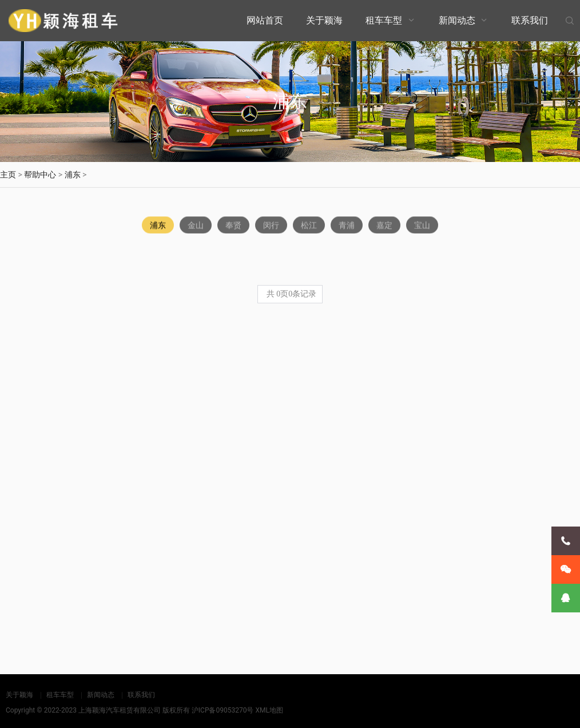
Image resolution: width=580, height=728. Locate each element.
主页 (8, 175)
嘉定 (384, 226)
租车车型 (384, 20)
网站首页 (265, 20)
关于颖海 (324, 20)
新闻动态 (457, 20)
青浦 (347, 226)
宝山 (422, 226)
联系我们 (530, 20)
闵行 (271, 226)
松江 (309, 226)
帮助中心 (40, 175)
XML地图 (269, 710)
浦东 (73, 175)
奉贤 (233, 226)
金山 (196, 226)
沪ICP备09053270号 (223, 710)
